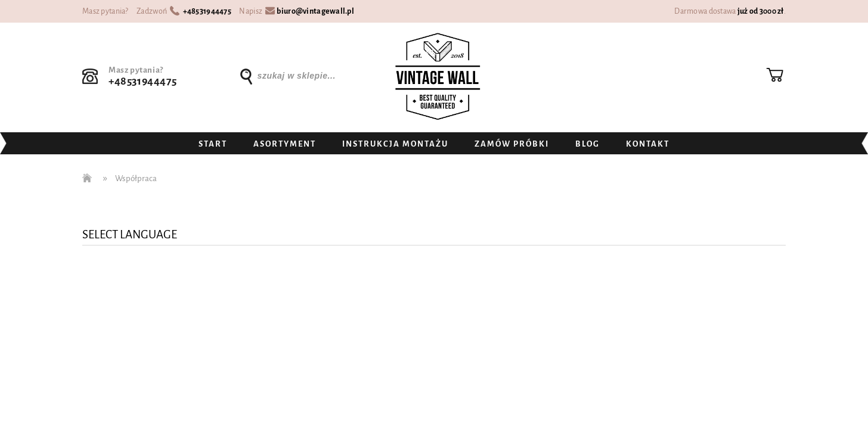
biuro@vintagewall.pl (315, 11)
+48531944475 (207, 11)
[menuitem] (213, 144)
